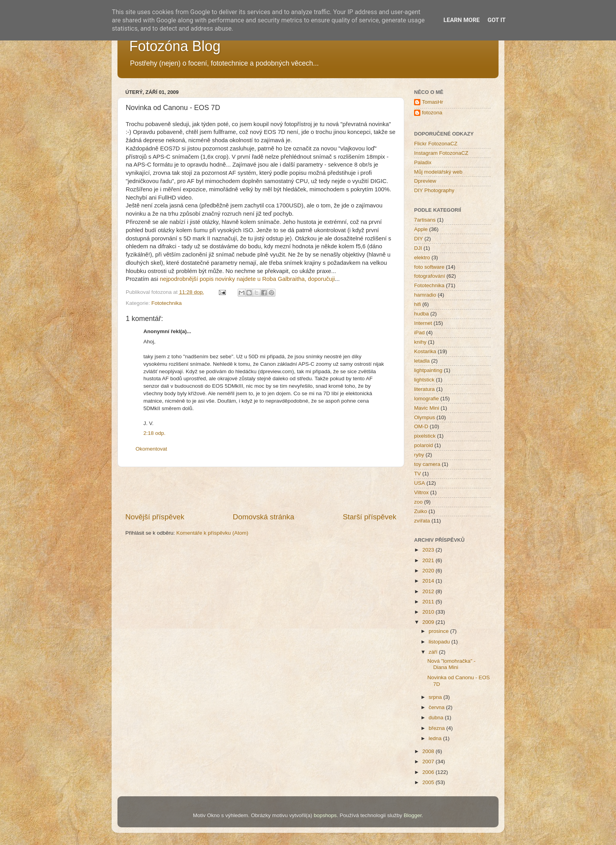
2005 (429, 782)
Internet (423, 323)
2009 (429, 622)
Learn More (462, 20)
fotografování (430, 276)
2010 (429, 612)
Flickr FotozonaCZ (436, 144)
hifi (417, 304)
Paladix (423, 162)
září (434, 652)
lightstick (424, 380)
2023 (429, 550)
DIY (419, 239)
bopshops (325, 815)
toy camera (427, 464)
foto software (429, 267)
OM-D (421, 426)
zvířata (422, 521)
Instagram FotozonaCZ (441, 153)
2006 (429, 772)
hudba (422, 314)
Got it (497, 20)
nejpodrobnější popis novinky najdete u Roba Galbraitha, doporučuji (247, 279)
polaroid (423, 445)
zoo (418, 502)
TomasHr (433, 102)
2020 (429, 571)
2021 (429, 560)
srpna (436, 697)
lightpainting (428, 370)
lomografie (426, 399)
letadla (422, 361)
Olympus (424, 417)
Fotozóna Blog (175, 46)
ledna (436, 738)
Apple (421, 229)
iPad (419, 333)
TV (417, 474)
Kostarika (425, 351)
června (437, 707)
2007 (429, 762)
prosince (439, 631)
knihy (420, 342)
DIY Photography (434, 190)
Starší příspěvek (370, 517)
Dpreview (425, 181)
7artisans (425, 220)
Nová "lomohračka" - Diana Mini (452, 664)
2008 (429, 751)
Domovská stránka (264, 517)
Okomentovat (151, 449)
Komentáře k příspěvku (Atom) (212, 533)
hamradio (425, 295)
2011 (429, 602)
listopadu (440, 642)
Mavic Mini (427, 408)
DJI (418, 248)
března (437, 728)
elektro (422, 258)
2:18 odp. (154, 433)
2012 (429, 591)
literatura (424, 389)
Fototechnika (166, 303)
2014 (429, 581)
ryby (419, 455)
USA (420, 483)
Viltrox (421, 492)
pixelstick (425, 436)
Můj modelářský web (438, 172)
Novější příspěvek (155, 517)
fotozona (432, 113)
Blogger (412, 815)
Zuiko (421, 511)
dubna (437, 718)
